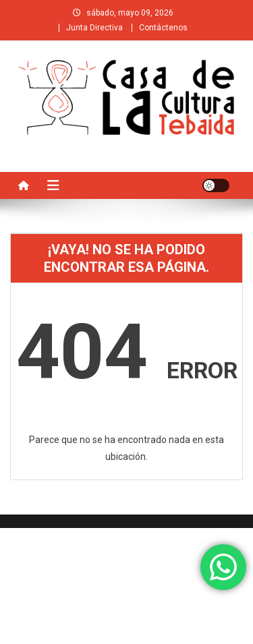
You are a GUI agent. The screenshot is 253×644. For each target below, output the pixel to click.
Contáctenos (163, 28)
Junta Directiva (94, 28)
